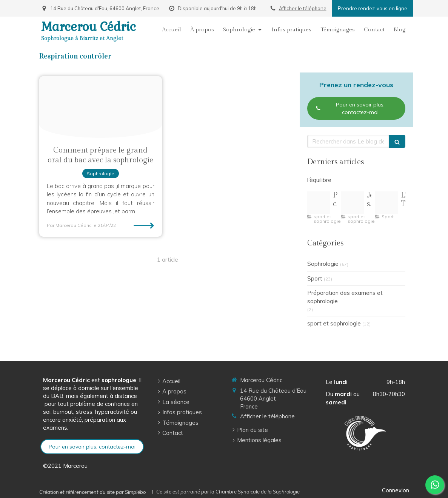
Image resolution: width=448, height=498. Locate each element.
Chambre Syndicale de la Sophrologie (258, 492)
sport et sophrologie (334, 323)
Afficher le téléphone (303, 8)
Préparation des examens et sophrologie (345, 297)
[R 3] (353, 203)
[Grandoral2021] (101, 107)
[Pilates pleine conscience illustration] (319, 203)
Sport (315, 278)
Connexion (396, 490)
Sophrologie (323, 264)
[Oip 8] (386, 203)
